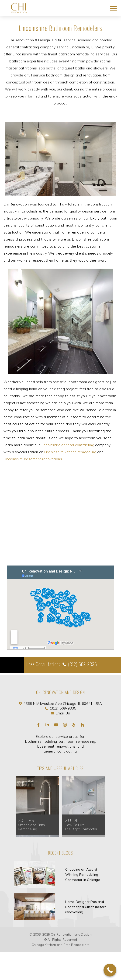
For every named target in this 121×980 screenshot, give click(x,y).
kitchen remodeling (41, 741)
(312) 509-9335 (82, 664)
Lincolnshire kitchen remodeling (70, 452)
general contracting (60, 751)
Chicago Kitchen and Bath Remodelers (61, 945)
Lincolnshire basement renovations (33, 459)
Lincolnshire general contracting (67, 445)
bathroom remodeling (77, 741)
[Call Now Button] (110, 970)
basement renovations (57, 746)
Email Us (63, 713)
